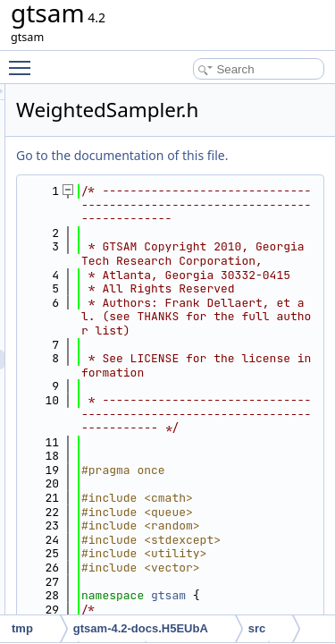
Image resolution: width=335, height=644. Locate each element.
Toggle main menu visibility (24, 60)
